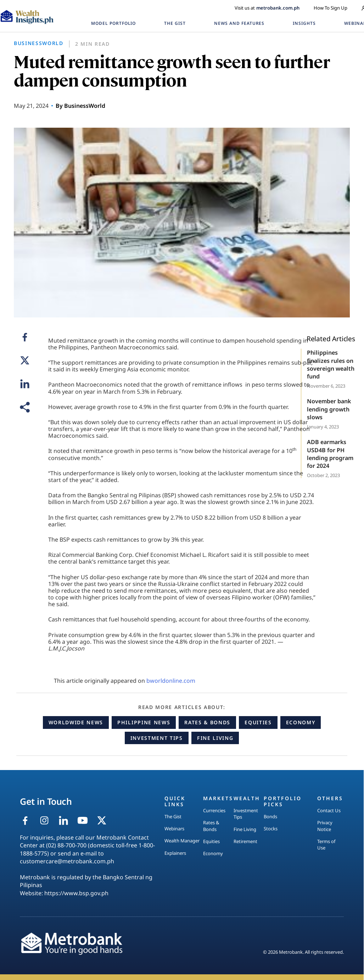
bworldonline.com (171, 681)
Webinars (174, 829)
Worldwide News (76, 722)
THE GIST (175, 23)
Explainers (175, 853)
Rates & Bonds (207, 722)
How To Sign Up (331, 8)
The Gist (173, 816)
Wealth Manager (182, 841)
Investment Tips (157, 738)
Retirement (245, 841)
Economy (301, 722)
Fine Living (215, 738)
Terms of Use (326, 845)
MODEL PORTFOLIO (113, 23)
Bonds (270, 816)
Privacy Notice (325, 826)
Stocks (271, 829)
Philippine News (144, 722)
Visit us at (267, 8)
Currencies (214, 810)
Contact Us (329, 810)
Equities (258, 722)
